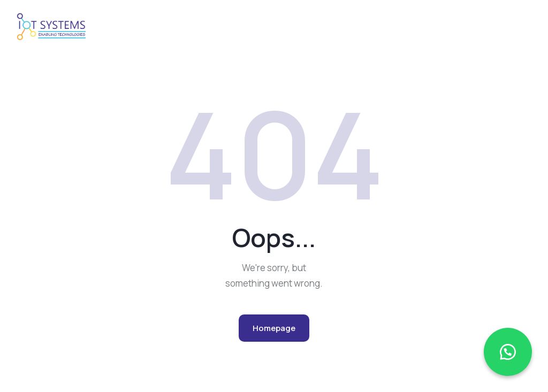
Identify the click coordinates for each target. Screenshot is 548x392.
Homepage (274, 328)
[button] (508, 352)
